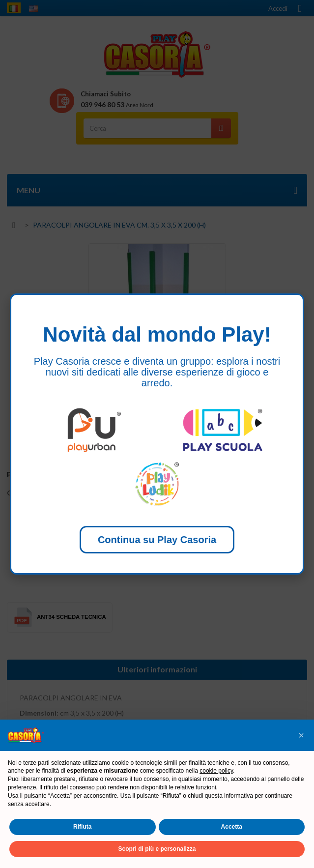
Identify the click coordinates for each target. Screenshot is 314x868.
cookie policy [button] (216, 771)
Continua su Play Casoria (157, 540)
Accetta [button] (232, 827)
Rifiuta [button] (82, 827)
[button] (301, 735)
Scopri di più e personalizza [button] (157, 849)
